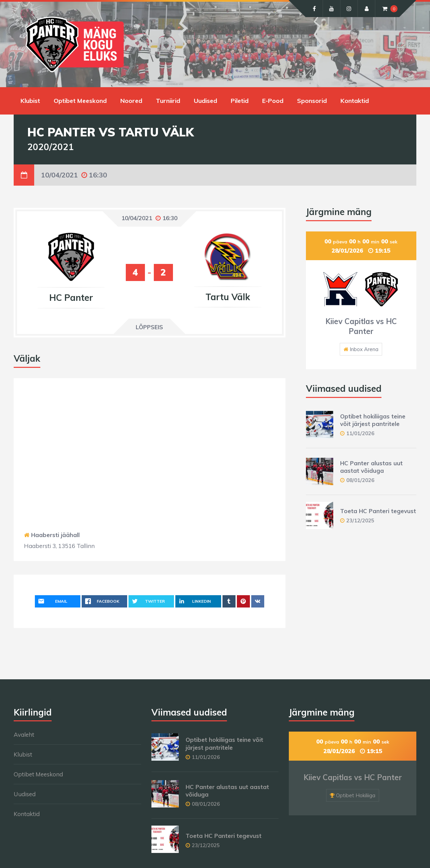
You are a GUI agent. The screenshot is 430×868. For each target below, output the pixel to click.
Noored (131, 101)
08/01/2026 (360, 480)
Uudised (205, 101)
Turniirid (168, 101)
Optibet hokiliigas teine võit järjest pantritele (373, 420)
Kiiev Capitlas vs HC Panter (361, 326)
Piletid (240, 101)
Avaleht (24, 735)
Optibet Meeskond (80, 101)
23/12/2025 (360, 520)
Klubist (30, 101)
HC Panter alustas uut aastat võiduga (371, 467)
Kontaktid (355, 101)
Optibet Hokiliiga (356, 795)
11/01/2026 (360, 433)
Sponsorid (312, 101)
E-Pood (273, 101)
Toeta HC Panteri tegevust (378, 511)
